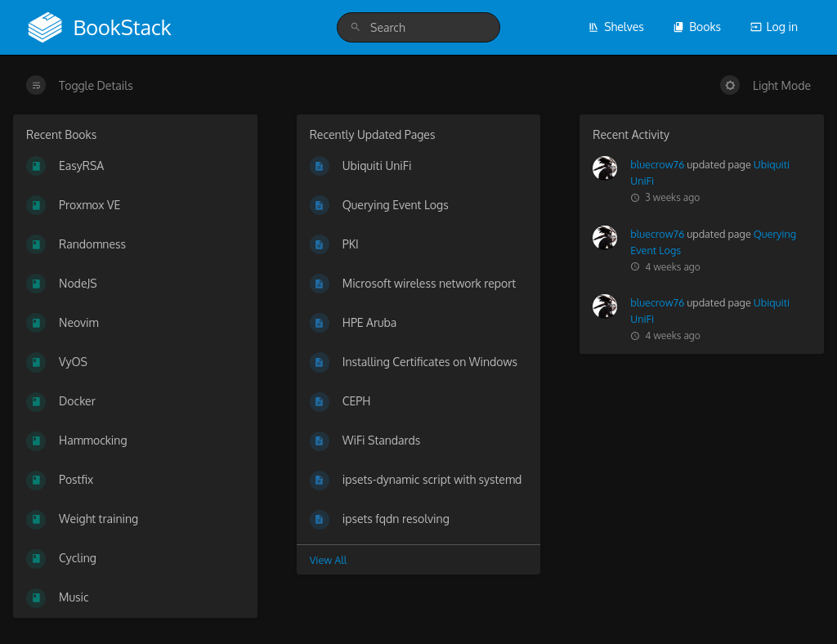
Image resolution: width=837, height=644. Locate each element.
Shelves (616, 27)
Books (697, 27)
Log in (774, 27)
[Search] (356, 27)
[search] (418, 27)
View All (329, 560)
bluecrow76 (657, 164)
